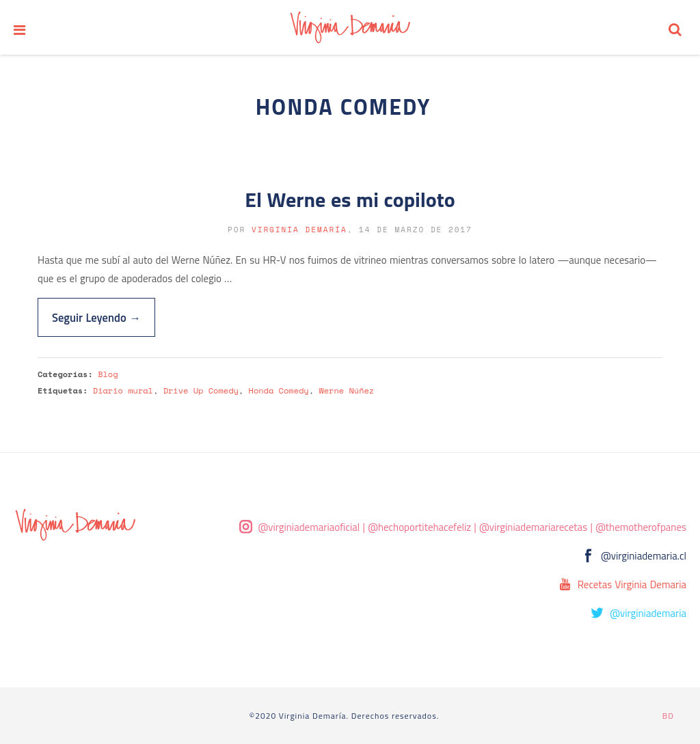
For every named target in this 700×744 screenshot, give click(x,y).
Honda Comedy (279, 390)
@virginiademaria (648, 613)
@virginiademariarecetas (533, 527)
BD (668, 716)
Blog (108, 374)
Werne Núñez (346, 390)
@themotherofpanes (641, 527)
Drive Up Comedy (201, 390)
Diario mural (123, 390)
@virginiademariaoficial (309, 527)
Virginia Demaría (299, 230)
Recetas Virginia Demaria (632, 584)
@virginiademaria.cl (644, 556)
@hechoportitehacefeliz (419, 527)
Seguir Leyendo (96, 317)
